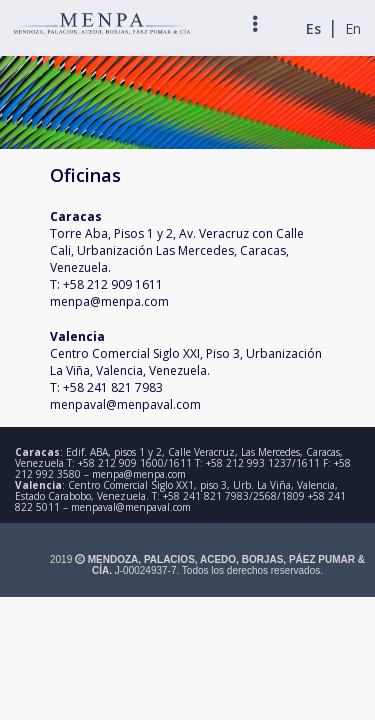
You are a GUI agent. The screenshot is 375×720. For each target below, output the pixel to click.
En (353, 28)
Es (313, 28)
